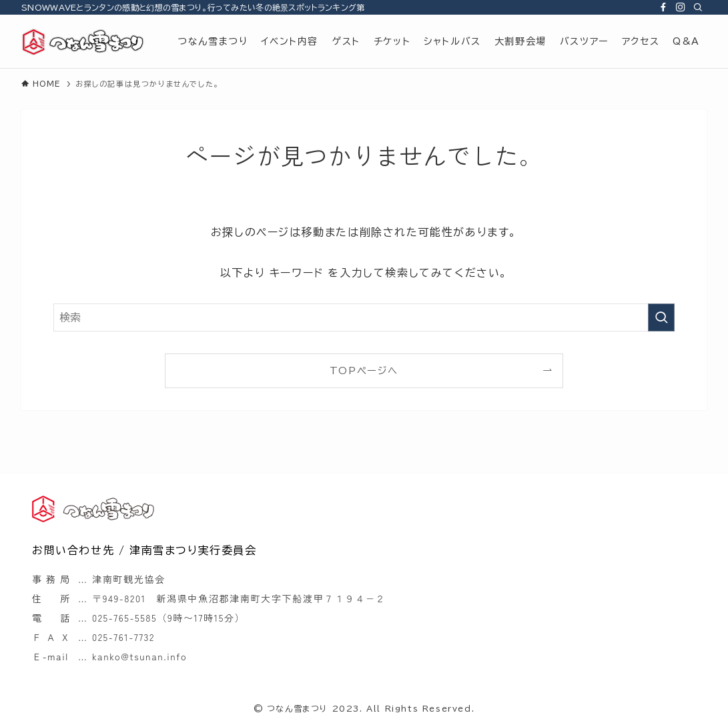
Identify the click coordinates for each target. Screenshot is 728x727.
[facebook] (663, 7)
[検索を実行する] (661, 317)
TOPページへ (364, 371)
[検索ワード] (364, 317)
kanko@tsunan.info (139, 656)
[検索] (698, 7)
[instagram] (681, 7)
